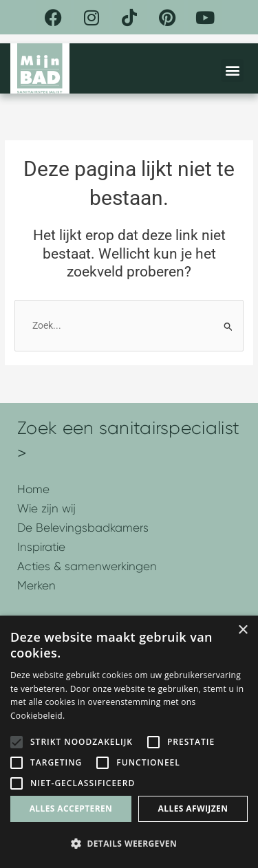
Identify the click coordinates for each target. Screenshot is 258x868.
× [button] (243, 630)
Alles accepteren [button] (71, 809)
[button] (232, 70)
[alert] (129, 742)
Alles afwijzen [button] (193, 809)
